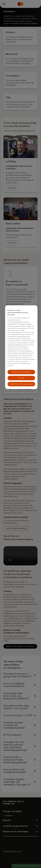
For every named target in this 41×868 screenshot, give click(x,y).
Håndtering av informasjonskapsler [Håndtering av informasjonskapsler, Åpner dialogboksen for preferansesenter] (21, 384)
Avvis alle (21, 378)
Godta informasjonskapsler (21, 372)
